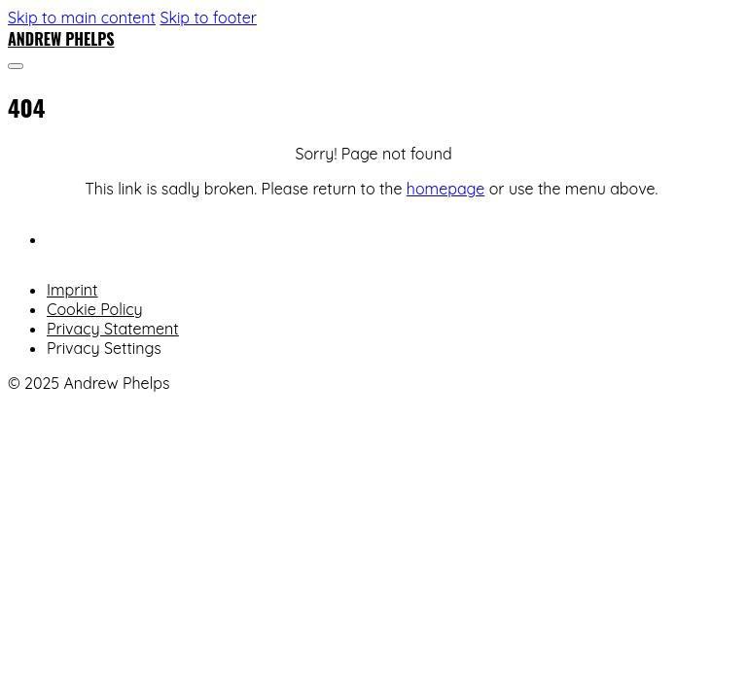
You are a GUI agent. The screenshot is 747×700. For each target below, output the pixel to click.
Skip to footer (208, 17)
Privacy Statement (113, 329)
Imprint (72, 290)
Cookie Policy (95, 309)
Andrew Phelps (61, 39)
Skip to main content (82, 17)
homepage (445, 189)
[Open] (16, 66)
